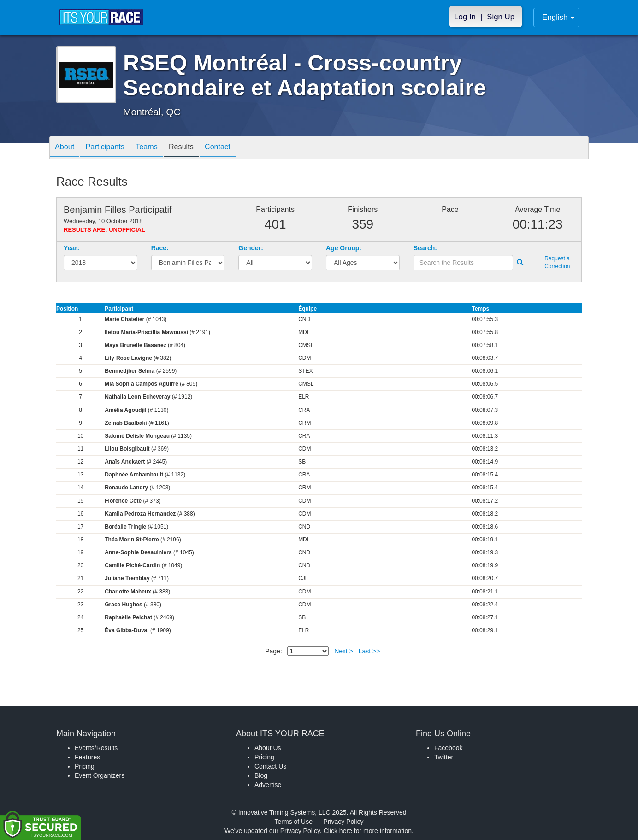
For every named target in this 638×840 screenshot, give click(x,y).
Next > (344, 651)
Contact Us (270, 766)
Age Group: (344, 248)
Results (197, 148)
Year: (71, 248)
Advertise (268, 785)
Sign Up (501, 17)
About (67, 148)
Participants (112, 148)
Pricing (85, 766)
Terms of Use (294, 822)
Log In (465, 17)
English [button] (558, 17)
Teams (158, 148)
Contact (238, 148)
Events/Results (96, 748)
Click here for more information (368, 831)
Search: (425, 248)
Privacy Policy (343, 822)
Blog (261, 775)
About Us (268, 748)
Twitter (444, 757)
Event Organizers (100, 775)
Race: (160, 248)
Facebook (448, 748)
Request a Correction (557, 262)
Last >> (369, 651)
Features (87, 757)
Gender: (251, 248)
